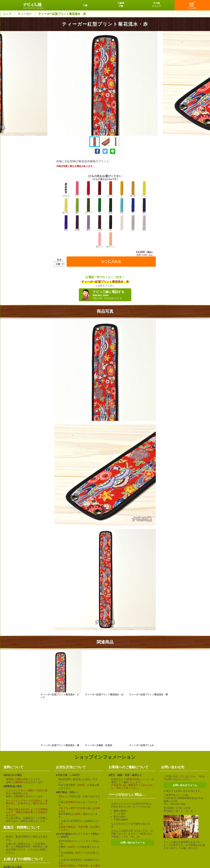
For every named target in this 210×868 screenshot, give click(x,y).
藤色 (88, 223)
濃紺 (144, 206)
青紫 (66, 223)
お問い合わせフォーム (133, 843)
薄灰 (133, 223)
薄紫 (144, 223)
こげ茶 (99, 223)
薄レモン (66, 206)
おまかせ (66, 189)
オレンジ (111, 189)
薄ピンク (99, 240)
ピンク (77, 189)
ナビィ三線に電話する (111, 295)
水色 (122, 206)
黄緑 (77, 206)
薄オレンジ (111, 240)
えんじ (99, 189)
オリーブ (88, 206)
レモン (144, 189)
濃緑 (111, 206)
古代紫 (77, 223)
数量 (59, 260)
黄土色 (133, 189)
